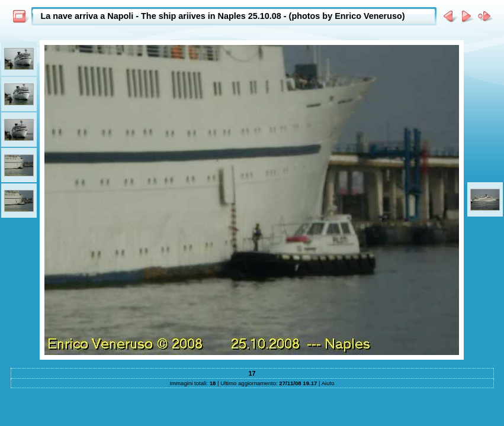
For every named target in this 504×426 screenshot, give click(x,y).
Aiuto (328, 383)
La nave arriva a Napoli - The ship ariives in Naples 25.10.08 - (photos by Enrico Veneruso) (223, 16)
